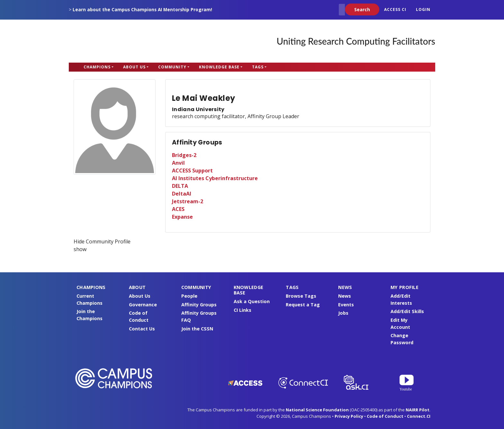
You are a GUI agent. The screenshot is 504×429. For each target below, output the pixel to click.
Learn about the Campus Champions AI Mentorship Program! (142, 9)
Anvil (178, 163)
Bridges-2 (184, 155)
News (345, 296)
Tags (258, 67)
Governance (143, 305)
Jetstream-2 (188, 201)
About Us (134, 67)
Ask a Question (252, 301)
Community (172, 67)
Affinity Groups (199, 305)
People (189, 296)
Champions (97, 67)
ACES (178, 209)
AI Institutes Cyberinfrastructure (215, 178)
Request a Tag (303, 305)
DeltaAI (182, 194)
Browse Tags (301, 296)
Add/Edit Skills (407, 311)
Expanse (182, 217)
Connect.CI (419, 416)
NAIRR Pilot (418, 410)
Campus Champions (109, 41)
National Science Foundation (317, 410)
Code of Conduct (385, 416)
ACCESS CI (395, 9)
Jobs (343, 313)
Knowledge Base (219, 67)
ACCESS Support (192, 171)
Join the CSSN (197, 329)
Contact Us (142, 329)
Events (346, 305)
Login (423, 9)
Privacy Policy (349, 416)
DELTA (180, 186)
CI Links (243, 310)
